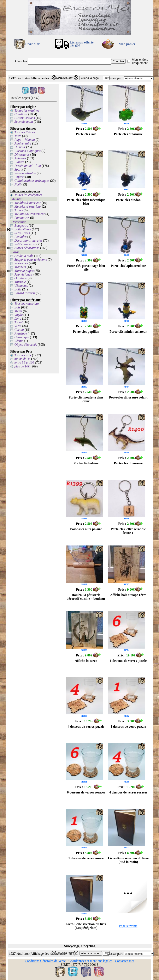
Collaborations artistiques (32, 181)
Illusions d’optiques (27, 151)
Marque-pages (24, 271)
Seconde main (23, 122)
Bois (17, 307)
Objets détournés (26, 345)
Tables (19, 210)
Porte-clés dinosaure (128, 134)
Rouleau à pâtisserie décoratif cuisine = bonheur (86, 597)
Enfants (19, 177)
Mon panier (127, 44)
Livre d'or (32, 44)
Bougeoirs (21, 226)
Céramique (22, 337)
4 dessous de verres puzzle (86, 727)
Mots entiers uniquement (140, 61)
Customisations (25, 118)
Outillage (20, 278)
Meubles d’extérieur (28, 206)
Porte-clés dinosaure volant (128, 397)
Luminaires (22, 218)
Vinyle (18, 315)
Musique (20, 282)
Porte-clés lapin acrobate (128, 266)
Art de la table (24, 256)
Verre (18, 326)
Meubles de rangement (29, 214)
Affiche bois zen (86, 661)
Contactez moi (125, 961)
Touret (19, 322)
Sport (18, 169)
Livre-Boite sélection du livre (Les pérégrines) (86, 926)
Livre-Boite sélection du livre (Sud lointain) (128, 860)
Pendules (20, 237)
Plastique (20, 333)
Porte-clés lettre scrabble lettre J (128, 531)
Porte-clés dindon (128, 200)
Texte (18, 136)
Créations (21, 114)
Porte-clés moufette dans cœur (86, 399)
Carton (19, 330)
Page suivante (128, 926)
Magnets (20, 267)
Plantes (19, 162)
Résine (19, 341)
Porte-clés (21, 263)
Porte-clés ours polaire (86, 529)
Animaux (20, 158)
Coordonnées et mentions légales (90, 961)
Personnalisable (25, 173)
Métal (18, 311)
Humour (20, 147)
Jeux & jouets (23, 274)
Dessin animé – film (28, 166)
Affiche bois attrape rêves (128, 595)
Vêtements (21, 286)
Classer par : (115, 78)
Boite (18, 289)
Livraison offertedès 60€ (81, 44)
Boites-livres (23, 229)
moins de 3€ (22, 359)
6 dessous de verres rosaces (86, 792)
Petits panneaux (25, 244)
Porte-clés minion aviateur (128, 332)
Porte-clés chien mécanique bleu (86, 202)
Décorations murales (28, 240)
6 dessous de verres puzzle (128, 661)
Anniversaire (23, 143)
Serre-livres (22, 233)
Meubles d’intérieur (28, 203)
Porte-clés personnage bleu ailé (86, 268)
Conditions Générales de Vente (45, 961)
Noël (17, 184)
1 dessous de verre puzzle (128, 727)
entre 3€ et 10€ (24, 363)
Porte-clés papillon (86, 332)
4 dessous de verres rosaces (128, 792)
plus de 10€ (22, 366)
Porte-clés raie (86, 134)
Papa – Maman (25, 140)
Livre (18, 318)
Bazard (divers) (25, 293)
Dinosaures (22, 155)
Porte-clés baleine (86, 463)
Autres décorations (27, 248)
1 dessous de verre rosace (86, 858)
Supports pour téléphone (31, 259)
